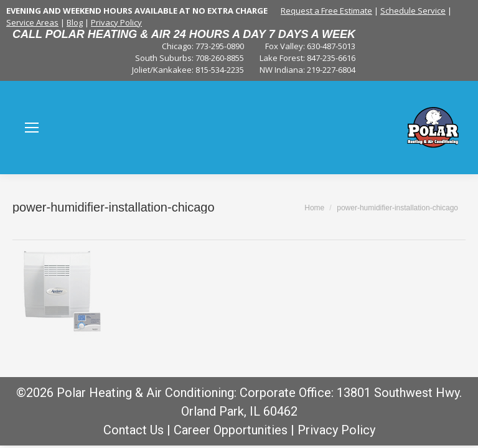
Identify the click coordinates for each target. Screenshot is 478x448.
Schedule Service (413, 11)
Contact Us (134, 430)
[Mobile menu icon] (32, 128)
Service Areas (32, 22)
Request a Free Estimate (326, 11)
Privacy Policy (116, 22)
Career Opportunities (231, 430)
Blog (75, 22)
